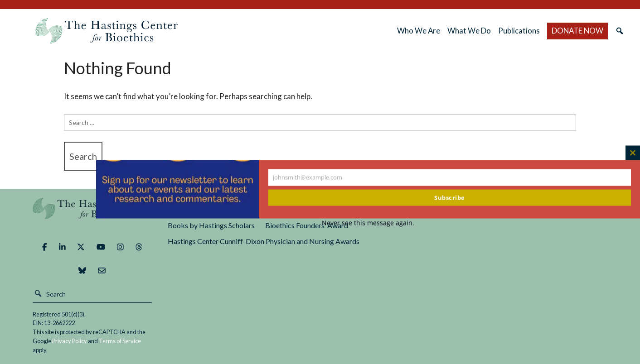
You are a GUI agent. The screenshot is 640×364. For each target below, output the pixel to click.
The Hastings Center (92, 215)
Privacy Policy (70, 341)
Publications (519, 31)
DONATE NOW (577, 31)
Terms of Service (120, 341)
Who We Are (419, 31)
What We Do (469, 31)
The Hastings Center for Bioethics (107, 31)
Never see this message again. (368, 223)
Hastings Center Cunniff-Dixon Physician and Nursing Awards (264, 241)
